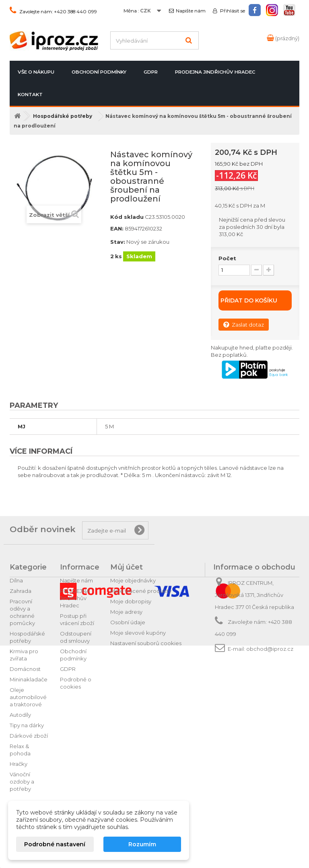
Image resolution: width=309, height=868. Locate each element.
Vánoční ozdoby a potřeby (22, 782)
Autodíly (20, 715)
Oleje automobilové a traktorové (28, 697)
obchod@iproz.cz (270, 649)
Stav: (118, 242)
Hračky (19, 764)
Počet (227, 258)
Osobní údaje (128, 622)
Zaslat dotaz (244, 324)
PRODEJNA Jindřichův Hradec (215, 72)
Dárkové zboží (29, 736)
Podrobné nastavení (55, 844)
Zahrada (21, 591)
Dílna (16, 580)
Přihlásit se (232, 11)
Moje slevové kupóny (138, 633)
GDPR (151, 72)
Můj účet (127, 567)
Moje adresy (126, 612)
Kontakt (30, 95)
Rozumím (142, 844)
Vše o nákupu (36, 72)
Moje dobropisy (131, 601)
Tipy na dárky (27, 725)
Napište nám (191, 11)
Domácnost (25, 669)
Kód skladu (127, 217)
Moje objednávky (133, 580)
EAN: (117, 228)
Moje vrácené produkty (141, 591)
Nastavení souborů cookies (146, 643)
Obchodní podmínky (99, 72)
